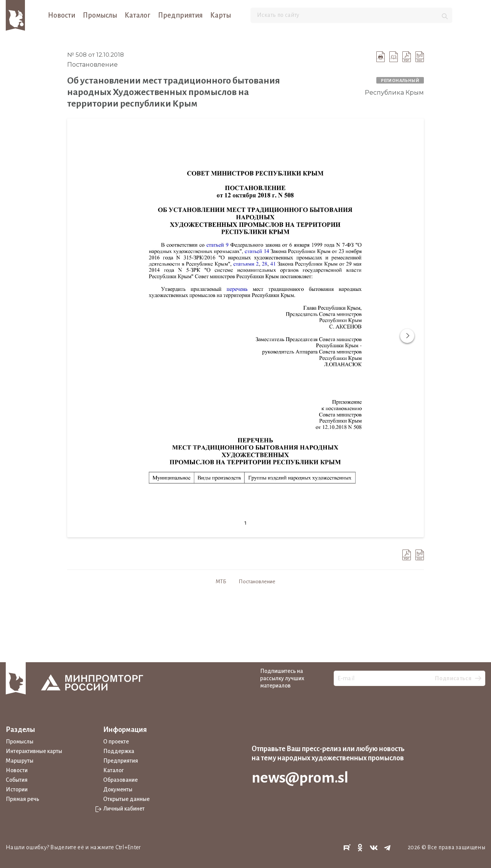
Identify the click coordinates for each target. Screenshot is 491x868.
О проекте (116, 742)
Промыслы (100, 15)
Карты (221, 15)
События (17, 780)
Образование (120, 780)
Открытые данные (126, 799)
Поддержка (119, 751)
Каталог (138, 15)
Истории (17, 789)
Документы (118, 789)
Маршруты (20, 761)
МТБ (221, 582)
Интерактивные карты (34, 751)
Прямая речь (22, 799)
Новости (62, 15)
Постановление (257, 582)
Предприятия (180, 15)
